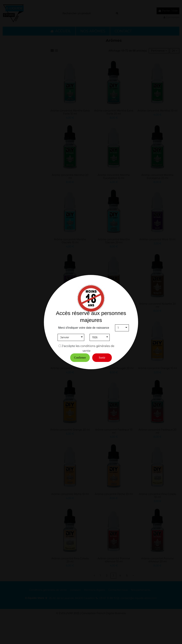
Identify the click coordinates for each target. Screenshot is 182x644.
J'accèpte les (71, 346)
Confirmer (80, 358)
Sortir (102, 358)
